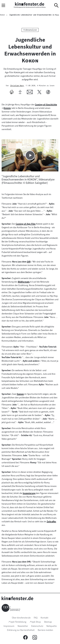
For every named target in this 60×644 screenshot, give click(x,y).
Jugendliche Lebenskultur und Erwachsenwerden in (34, 15)
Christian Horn (17, 86)
